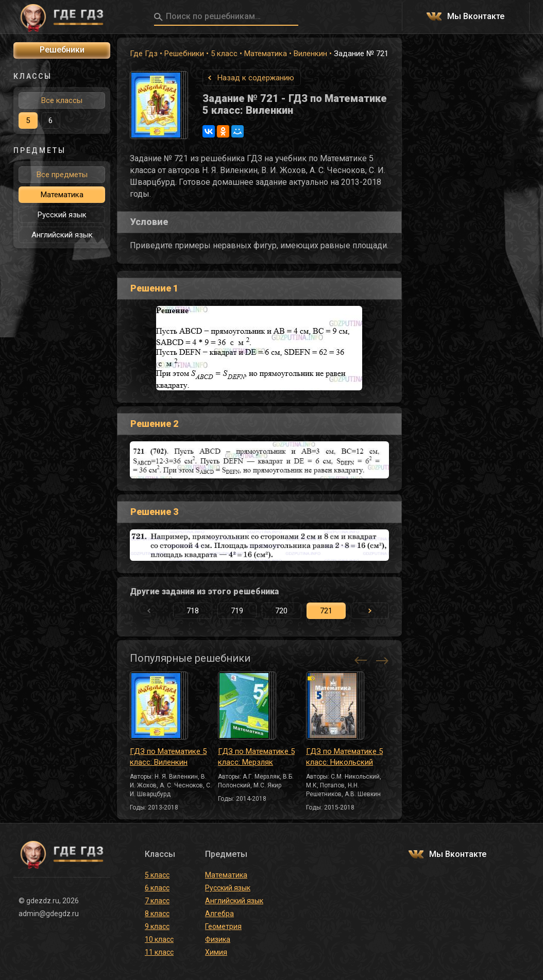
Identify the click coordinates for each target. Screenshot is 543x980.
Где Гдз (144, 54)
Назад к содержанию (256, 78)
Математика (266, 54)
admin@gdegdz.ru (49, 914)
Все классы (62, 100)
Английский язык (62, 235)
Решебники (184, 54)
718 (193, 611)
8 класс (157, 914)
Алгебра (219, 914)
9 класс (157, 926)
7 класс (157, 901)
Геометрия (223, 926)
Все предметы (62, 175)
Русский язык (62, 215)
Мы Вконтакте (476, 17)
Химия (216, 952)
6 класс (157, 888)
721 (326, 611)
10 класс (159, 939)
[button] (370, 611)
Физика (218, 939)
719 (237, 611)
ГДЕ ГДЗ (62, 17)
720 (281, 611)
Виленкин (310, 54)
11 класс (159, 952)
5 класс (224, 54)
